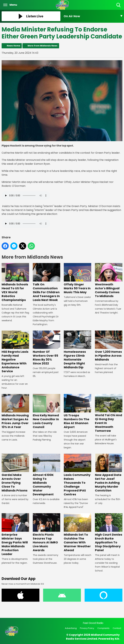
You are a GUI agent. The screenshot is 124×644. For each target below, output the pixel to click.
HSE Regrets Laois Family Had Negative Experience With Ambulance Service (15, 352)
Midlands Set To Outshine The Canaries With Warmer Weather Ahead (77, 533)
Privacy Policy (87, 628)
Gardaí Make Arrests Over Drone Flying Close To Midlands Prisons (15, 473)
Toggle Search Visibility (119, 5)
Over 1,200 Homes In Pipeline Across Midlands (109, 346)
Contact (117, 628)
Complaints (103, 628)
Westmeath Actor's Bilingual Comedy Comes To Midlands (109, 280)
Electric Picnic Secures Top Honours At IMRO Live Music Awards (46, 533)
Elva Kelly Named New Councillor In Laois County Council (46, 411)
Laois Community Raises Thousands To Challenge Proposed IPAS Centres (77, 475)
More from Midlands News (43, 46)
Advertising (71, 628)
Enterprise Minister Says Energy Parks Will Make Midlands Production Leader (15, 535)
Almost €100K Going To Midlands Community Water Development (46, 475)
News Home (13, 46)
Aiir (117, 639)
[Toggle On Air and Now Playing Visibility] (93, 16)
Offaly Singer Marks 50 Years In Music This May (77, 279)
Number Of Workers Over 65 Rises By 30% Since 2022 (46, 348)
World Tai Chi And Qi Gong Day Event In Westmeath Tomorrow (109, 413)
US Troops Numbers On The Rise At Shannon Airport (77, 411)
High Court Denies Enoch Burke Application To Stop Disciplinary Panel (109, 533)
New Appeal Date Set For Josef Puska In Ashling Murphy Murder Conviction (109, 473)
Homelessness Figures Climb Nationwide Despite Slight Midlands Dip (77, 350)
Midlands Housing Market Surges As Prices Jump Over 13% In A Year (15, 411)
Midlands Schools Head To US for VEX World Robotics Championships (15, 282)
